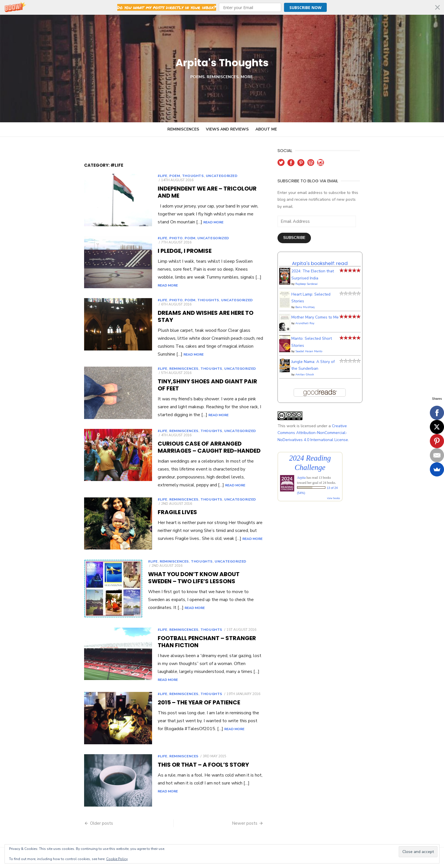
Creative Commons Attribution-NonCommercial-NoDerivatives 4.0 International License (330, 426)
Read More (246, 203)
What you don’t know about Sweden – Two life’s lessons (190, 568)
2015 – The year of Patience (173, 697)
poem (148, 176)
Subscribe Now (306, 8)
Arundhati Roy (314, 316)
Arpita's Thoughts (222, 62)
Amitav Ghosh (313, 367)
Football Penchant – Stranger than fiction (201, 634)
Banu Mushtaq (314, 300)
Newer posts (253, 820)
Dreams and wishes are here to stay (187, 311)
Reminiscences (183, 129)
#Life (136, 176)
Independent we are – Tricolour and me (192, 184)
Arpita (310, 471)
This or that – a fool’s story (177, 760)
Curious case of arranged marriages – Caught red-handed (193, 441)
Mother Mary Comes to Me (324, 310)
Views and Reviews (227, 129)
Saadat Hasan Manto (318, 345)
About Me (266, 129)
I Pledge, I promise (158, 248)
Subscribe (303, 231)
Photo (150, 239)
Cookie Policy (117, 859)
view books (342, 491)
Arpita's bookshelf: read (329, 256)
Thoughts (167, 176)
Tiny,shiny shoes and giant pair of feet (192, 374)
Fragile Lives (151, 501)
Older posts (75, 820)
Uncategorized (195, 176)
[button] (222, 7)
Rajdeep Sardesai (315, 277)
